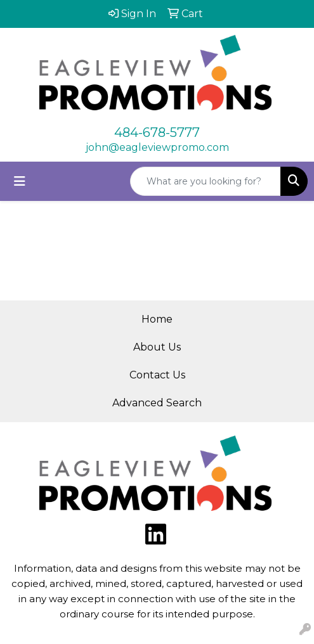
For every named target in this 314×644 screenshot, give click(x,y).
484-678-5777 (157, 132)
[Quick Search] (206, 181)
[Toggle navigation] (20, 181)
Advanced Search (157, 403)
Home (157, 319)
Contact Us (157, 375)
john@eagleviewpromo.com (157, 147)
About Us (157, 347)
